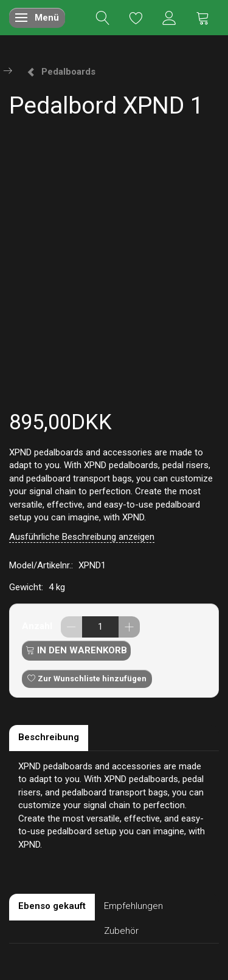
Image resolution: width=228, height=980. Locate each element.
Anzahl (38, 626)
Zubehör (121, 931)
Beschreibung (49, 737)
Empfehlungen (133, 906)
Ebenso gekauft (52, 906)
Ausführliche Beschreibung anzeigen (82, 537)
